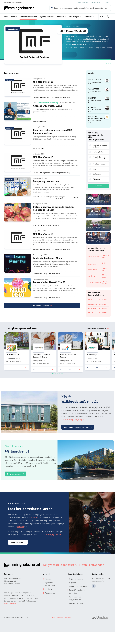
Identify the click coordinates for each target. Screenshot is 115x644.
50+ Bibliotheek (13, 364)
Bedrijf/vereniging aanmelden (77, 601)
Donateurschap (96, 2)
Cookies (68, 627)
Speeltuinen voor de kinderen (98, 146)
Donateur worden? (77, 613)
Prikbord (49, 599)
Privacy (52, 627)
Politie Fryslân (93, 272)
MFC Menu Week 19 (43, 162)
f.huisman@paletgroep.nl (73, 429)
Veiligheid (95, 179)
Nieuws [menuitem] (14, 16)
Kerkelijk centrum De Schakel (69, 366)
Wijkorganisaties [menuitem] (46, 16)
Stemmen (98, 186)
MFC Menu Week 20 (74, 31)
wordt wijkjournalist (53, 544)
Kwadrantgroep (93, 364)
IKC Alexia (91, 302)
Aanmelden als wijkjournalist (75, 608)
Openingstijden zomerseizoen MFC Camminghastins (52, 135)
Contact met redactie (78, 596)
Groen (93, 169)
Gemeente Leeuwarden (92, 266)
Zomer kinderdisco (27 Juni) (49, 294)
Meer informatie (17, 484)
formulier (34, 527)
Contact (107, 2)
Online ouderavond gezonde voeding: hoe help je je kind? (54, 216)
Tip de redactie (83, 2)
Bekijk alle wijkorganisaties (97, 338)
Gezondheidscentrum (95, 285)
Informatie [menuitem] (88, 16)
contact (20, 536)
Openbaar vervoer (97, 164)
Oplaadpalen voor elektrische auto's (97, 158)
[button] (107, 64)
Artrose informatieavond (48, 108)
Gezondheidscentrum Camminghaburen (48, 105)
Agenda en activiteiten (50, 594)
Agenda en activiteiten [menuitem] (28, 16)
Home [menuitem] (6, 16)
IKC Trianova (92, 311)
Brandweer (91, 278)
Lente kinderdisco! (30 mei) (49, 269)
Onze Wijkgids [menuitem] (74, 16)
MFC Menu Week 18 (43, 243)
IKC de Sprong (92, 307)
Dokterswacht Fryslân (95, 259)
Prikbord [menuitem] (61, 16)
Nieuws (48, 588)
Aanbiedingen (50, 603)
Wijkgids (73, 592)
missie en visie (10, 613)
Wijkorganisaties (76, 588)
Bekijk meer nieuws (42, 318)
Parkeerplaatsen (97, 152)
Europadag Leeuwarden (46, 187)
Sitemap (60, 627)
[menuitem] (102, 17)
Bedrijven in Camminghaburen (79, 437)
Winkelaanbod (96, 174)
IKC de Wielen (92, 315)
